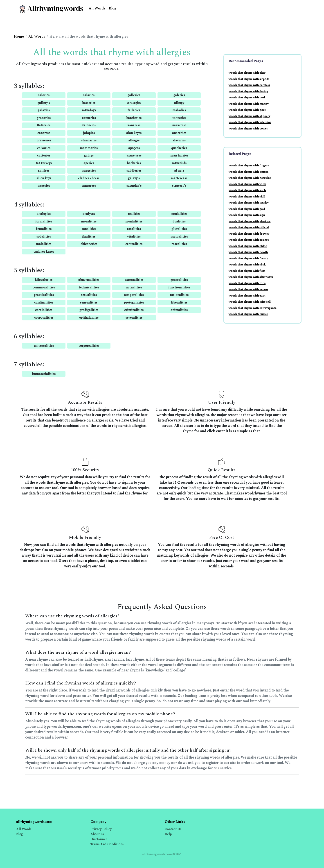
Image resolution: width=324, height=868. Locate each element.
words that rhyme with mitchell (250, 302)
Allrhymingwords (51, 8)
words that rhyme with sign (247, 215)
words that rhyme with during (248, 91)
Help (168, 834)
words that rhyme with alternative (251, 277)
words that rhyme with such (247, 190)
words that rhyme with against (249, 240)
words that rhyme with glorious (250, 221)
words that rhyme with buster (248, 314)
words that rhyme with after (247, 73)
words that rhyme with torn (247, 283)
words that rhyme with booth (248, 252)
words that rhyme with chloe (248, 246)
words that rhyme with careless (249, 85)
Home (19, 36)
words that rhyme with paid (247, 209)
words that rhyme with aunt (247, 296)
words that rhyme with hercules (250, 178)
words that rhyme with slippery (249, 116)
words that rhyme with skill (247, 197)
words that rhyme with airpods (249, 79)
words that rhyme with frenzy (248, 258)
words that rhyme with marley (249, 203)
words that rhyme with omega (248, 172)
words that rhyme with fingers (249, 165)
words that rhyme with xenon (248, 289)
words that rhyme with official (249, 227)
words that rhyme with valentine (250, 122)
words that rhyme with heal (247, 97)
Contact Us (173, 829)
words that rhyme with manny (249, 104)
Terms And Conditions (107, 844)
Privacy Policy (101, 829)
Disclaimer (99, 839)
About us (97, 834)
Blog (113, 8)
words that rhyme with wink (247, 184)
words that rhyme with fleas (247, 271)
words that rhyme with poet (247, 110)
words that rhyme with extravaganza (252, 308)
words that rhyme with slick (247, 265)
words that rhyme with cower (248, 129)
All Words (97, 8)
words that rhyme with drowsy (249, 234)
